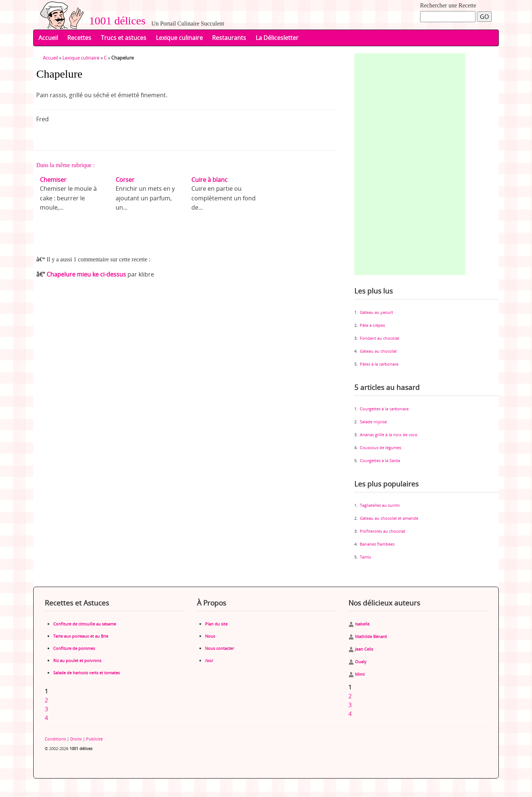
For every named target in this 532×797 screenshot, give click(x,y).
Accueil (48, 38)
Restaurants (229, 38)
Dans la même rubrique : (65, 165)
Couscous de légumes (381, 447)
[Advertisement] (410, 164)
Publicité (94, 739)
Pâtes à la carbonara (379, 364)
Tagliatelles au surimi (380, 505)
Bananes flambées (377, 544)
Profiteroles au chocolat (383, 531)
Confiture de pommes (74, 648)
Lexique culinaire (179, 38)
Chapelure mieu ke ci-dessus (86, 274)
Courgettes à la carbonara (384, 409)
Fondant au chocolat (380, 338)
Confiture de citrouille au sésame (85, 624)
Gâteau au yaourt (376, 312)
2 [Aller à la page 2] (46, 700)
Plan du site (216, 624)
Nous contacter (219, 648)
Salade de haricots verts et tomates (86, 673)
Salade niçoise (373, 422)
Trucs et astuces (124, 38)
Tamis (365, 557)
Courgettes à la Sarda (380, 460)
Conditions (55, 739)
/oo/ (209, 660)
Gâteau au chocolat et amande (389, 518)
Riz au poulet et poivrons (77, 660)
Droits (76, 739)
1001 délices (115, 21)
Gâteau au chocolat (378, 351)
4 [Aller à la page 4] (46, 718)
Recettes (79, 38)
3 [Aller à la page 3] (46, 709)
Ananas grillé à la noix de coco (389, 435)
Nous (210, 636)
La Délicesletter (277, 38)
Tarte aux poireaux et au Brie (81, 636)
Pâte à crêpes (372, 325)
